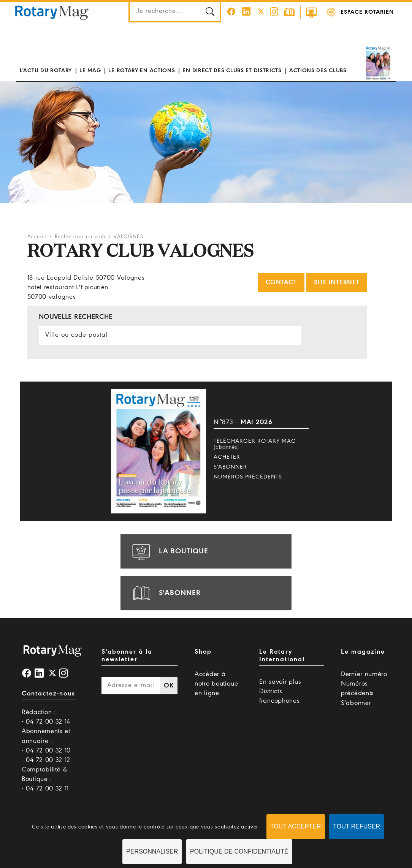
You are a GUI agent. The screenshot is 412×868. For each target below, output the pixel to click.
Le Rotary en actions (142, 71)
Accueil (37, 237)
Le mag (90, 71)
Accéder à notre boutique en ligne (216, 684)
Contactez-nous (48, 694)
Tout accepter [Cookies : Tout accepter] (296, 826)
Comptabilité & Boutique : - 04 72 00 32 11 (45, 779)
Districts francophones (279, 696)
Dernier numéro (364, 674)
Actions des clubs (318, 71)
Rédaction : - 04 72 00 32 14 (46, 717)
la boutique (169, 551)
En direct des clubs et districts (232, 71)
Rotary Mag (52, 12)
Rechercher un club (80, 237)
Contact (281, 283)
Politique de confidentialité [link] (239, 851)
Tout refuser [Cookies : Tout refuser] (357, 826)
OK (169, 686)
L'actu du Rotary (46, 71)
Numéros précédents (248, 477)
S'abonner (230, 467)
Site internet (337, 283)
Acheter (227, 457)
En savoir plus (280, 682)
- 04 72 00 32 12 (46, 760)
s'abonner (165, 593)
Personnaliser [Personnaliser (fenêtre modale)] (152, 851)
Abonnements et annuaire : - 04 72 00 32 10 (46, 741)
